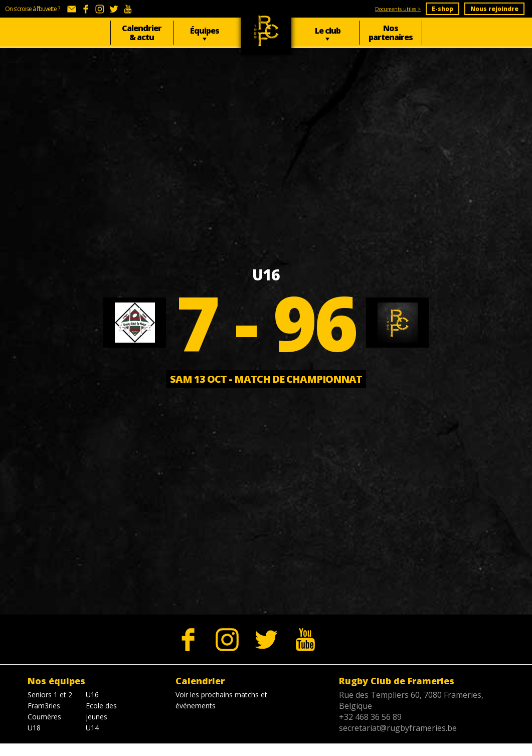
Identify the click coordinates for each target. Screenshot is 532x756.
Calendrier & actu (142, 33)
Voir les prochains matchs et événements (221, 700)
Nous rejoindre (494, 9)
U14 (92, 728)
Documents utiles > (398, 9)
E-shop (442, 9)
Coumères (44, 717)
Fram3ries (44, 706)
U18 (34, 728)
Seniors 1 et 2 (50, 695)
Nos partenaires (391, 33)
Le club (328, 31)
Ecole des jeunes (101, 711)
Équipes (205, 31)
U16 (92, 695)
